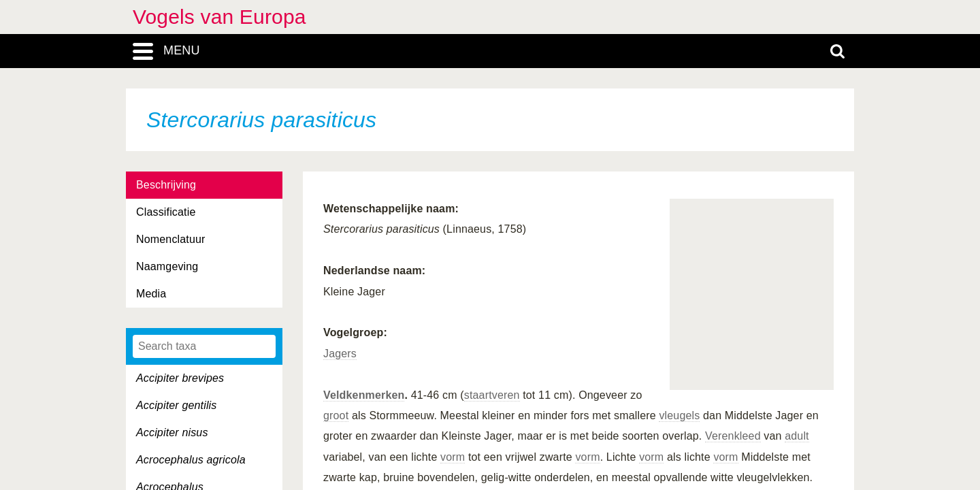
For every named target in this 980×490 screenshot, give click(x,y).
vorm (453, 457)
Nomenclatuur (171, 239)
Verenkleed (733, 436)
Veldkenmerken (364, 395)
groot (336, 415)
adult (797, 436)
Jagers (340, 354)
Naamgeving (167, 266)
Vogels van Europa (219, 17)
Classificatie (166, 212)
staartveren (492, 395)
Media (151, 294)
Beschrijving (166, 185)
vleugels (679, 415)
